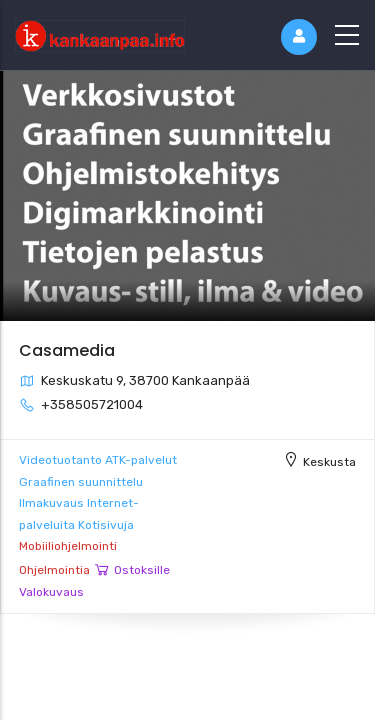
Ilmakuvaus (51, 503)
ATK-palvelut (141, 460)
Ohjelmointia (54, 570)
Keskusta (329, 462)
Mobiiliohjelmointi (68, 546)
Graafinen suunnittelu (81, 482)
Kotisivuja (106, 525)
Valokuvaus (51, 592)
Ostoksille (142, 570)
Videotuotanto (60, 460)
